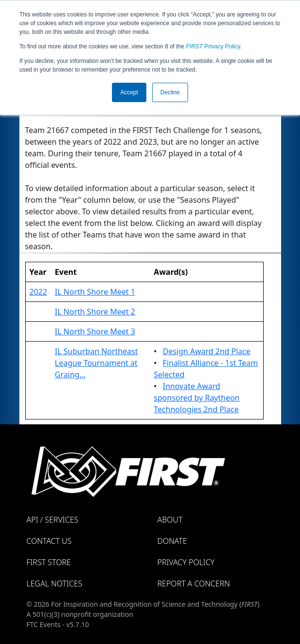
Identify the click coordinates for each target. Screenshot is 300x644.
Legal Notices (55, 584)
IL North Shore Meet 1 (95, 292)
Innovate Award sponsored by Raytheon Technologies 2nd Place (197, 398)
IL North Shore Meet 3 (95, 331)
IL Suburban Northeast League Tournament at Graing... (96, 363)
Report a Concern (194, 584)
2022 (39, 292)
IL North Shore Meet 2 (95, 312)
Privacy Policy (213, 46)
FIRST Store (49, 562)
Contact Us (49, 541)
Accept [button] (129, 92)
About (170, 520)
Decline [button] (170, 92)
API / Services (53, 520)
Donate (172, 541)
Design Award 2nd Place (207, 351)
